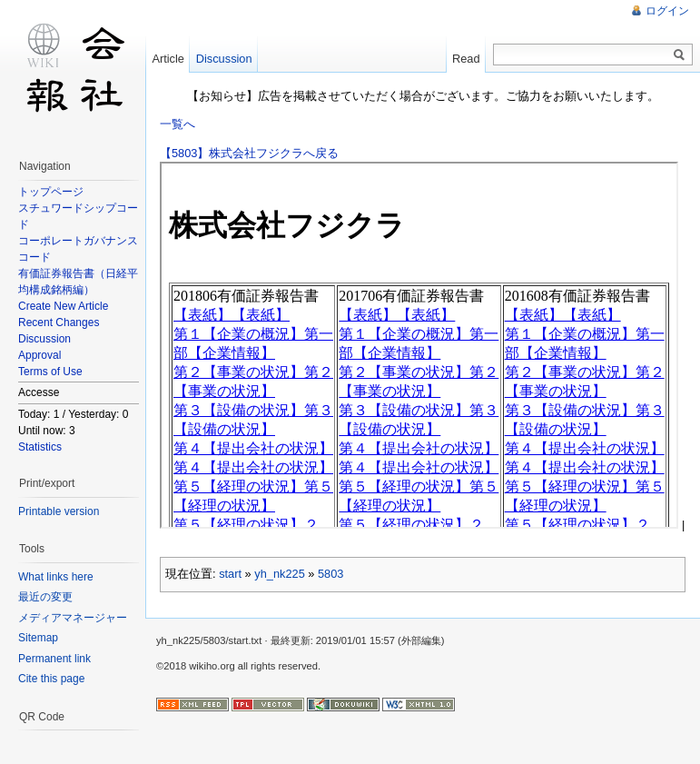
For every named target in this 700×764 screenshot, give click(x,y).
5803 (330, 574)
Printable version (59, 511)
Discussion (44, 339)
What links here (56, 577)
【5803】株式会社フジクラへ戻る (249, 153)
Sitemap (38, 638)
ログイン (667, 11)
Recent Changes (59, 322)
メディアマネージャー (73, 618)
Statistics (40, 447)
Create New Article (63, 306)
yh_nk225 (280, 574)
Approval (39, 355)
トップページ (51, 192)
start (230, 574)
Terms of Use (50, 372)
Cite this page (51, 679)
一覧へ (177, 124)
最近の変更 (45, 597)
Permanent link (54, 659)
